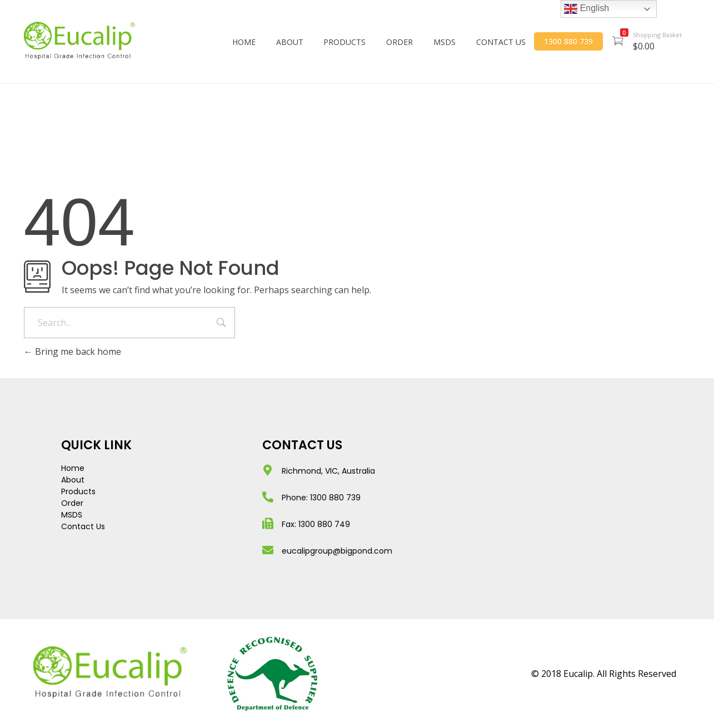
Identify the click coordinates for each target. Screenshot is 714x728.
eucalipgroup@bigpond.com (337, 551)
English (586, 9)
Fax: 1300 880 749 (316, 524)
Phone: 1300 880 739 (321, 498)
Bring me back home (73, 352)
